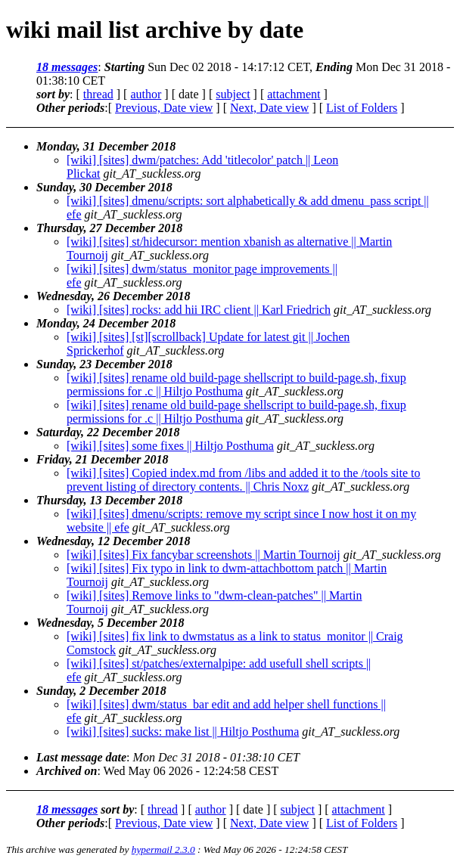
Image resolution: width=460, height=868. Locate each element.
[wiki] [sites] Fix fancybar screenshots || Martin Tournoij (204, 555)
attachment (294, 94)
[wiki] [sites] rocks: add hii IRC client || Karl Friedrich (199, 310)
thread (98, 94)
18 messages (67, 67)
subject (233, 94)
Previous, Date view (164, 108)
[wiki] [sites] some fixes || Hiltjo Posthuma (170, 446)
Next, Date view (269, 108)
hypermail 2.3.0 (163, 849)
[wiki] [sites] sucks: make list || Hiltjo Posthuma (183, 732)
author (146, 94)
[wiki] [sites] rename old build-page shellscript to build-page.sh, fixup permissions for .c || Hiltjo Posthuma (236, 384)
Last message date (81, 757)
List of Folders (362, 108)
